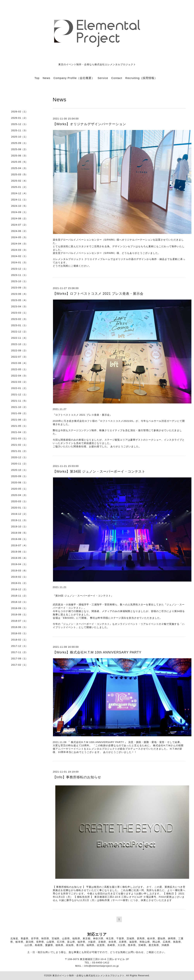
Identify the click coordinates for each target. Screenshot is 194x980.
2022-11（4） (20, 338)
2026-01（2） (20, 118)
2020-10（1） (20, 470)
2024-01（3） (20, 262)
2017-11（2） (20, 652)
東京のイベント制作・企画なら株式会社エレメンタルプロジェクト (88, 976)
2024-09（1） (20, 212)
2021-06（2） (20, 420)
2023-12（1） (20, 269)
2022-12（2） (20, 332)
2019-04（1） (20, 564)
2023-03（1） (20, 313)
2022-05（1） (20, 369)
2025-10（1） (20, 137)
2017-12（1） (20, 646)
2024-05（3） (20, 237)
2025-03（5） (20, 174)
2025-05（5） (20, 162)
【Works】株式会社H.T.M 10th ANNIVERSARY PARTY (97, 652)
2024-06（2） (20, 231)
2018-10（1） (20, 602)
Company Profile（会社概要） (74, 78)
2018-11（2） (20, 596)
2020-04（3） (20, 495)
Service (103, 78)
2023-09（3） (20, 288)
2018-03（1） (20, 633)
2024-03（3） (20, 250)
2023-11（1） (20, 275)
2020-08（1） (20, 483)
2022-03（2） (20, 382)
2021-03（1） (20, 439)
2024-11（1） (20, 200)
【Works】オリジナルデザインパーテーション (90, 124)
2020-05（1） (20, 489)
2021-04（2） (20, 432)
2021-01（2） (20, 451)
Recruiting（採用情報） (141, 78)
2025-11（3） (20, 130)
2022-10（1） (20, 344)
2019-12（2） (20, 514)
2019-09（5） (20, 533)
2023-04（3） (20, 306)
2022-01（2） (20, 388)
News (47, 78)
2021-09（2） (20, 413)
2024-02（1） (20, 256)
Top (37, 78)
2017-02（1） (20, 665)
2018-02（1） (20, 640)
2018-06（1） (20, 627)
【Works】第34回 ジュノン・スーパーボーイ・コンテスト (99, 472)
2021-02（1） (20, 445)
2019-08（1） (20, 539)
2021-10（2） (20, 407)
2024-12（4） (20, 193)
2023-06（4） (20, 294)
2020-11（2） (20, 464)
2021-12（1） (20, 394)
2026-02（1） (20, 112)
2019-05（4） (20, 558)
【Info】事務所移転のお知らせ (77, 777)
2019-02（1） (20, 577)
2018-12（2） (20, 589)
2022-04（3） (20, 376)
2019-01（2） (20, 583)
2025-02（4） (20, 181)
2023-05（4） (20, 300)
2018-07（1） (20, 621)
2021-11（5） (20, 401)
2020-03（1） (20, 501)
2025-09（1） (20, 143)
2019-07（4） (20, 545)
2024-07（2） (20, 225)
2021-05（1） (20, 426)
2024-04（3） (20, 244)
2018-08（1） (20, 615)
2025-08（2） (20, 149)
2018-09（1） (20, 608)
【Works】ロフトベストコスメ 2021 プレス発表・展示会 (98, 294)
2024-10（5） (20, 206)
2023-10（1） (20, 281)
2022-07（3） (20, 357)
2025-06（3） (20, 156)
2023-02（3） (20, 319)
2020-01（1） (20, 508)
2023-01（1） (20, 325)
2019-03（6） (20, 571)
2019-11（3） (20, 520)
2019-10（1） (20, 527)
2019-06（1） (20, 552)
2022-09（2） (20, 350)
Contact (117, 78)
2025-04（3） (20, 168)
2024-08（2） (20, 218)
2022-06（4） (20, 363)
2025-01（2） (20, 187)
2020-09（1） (20, 476)
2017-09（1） (20, 659)
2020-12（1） (20, 457)
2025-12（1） (20, 124)
